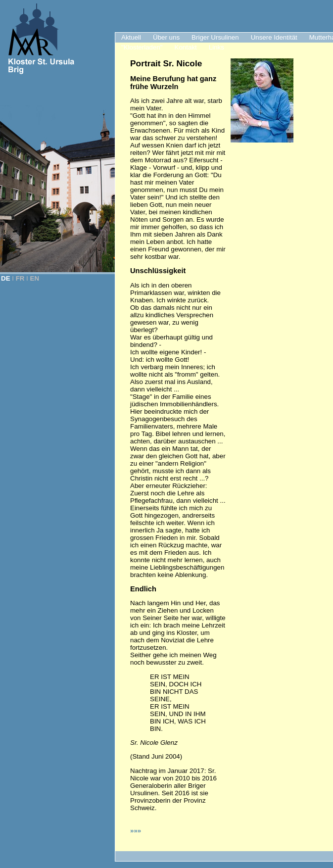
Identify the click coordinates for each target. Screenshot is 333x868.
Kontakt (186, 47)
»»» (136, 831)
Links (216, 47)
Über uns (166, 37)
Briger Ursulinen (215, 37)
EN (35, 278)
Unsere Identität (274, 37)
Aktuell (131, 37)
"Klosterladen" (142, 47)
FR (20, 278)
